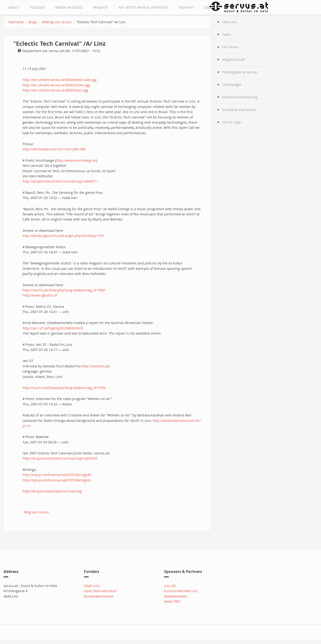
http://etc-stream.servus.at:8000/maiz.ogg (55, 90)
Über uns (230, 22)
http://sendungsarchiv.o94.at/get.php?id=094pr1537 (63, 236)
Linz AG (170, 586)
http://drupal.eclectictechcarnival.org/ (52, 491)
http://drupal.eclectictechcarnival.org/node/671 (60, 181)
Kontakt (186, 7)
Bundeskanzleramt (99, 596)
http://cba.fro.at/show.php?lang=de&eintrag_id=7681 (64, 290)
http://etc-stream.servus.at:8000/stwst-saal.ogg (60, 80)
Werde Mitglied (69, 7)
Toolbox (37, 7)
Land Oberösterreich (100, 591)
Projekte (100, 7)
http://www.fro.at (95, 366)
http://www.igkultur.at (40, 295)
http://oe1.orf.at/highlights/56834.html (53, 328)
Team (227, 34)
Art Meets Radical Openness (143, 7)
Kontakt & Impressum (239, 110)
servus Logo (232, 122)
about (14, 7)
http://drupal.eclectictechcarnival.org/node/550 (60, 458)
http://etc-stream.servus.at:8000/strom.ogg (56, 85)
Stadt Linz (92, 586)
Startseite (16, 22)
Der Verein (231, 47)
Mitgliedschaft (234, 59)
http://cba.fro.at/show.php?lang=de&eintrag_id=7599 (64, 388)
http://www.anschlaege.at (76, 160)
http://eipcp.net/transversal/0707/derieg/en (57, 480)
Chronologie (232, 85)
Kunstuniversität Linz (181, 591)
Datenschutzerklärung (240, 97)
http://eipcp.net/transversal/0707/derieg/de (57, 475)
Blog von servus (37, 512)
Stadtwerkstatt (175, 596)
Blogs (33, 22)
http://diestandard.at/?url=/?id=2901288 (54, 149)
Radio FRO (172, 601)
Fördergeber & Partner (240, 72)
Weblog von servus (57, 22)
